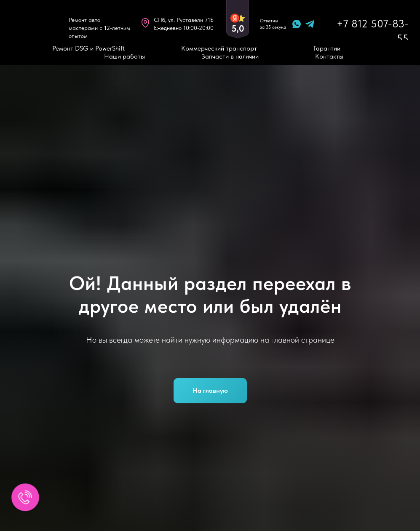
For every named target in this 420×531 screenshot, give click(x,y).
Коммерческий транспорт (219, 48)
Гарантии (327, 48)
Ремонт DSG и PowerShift (88, 48)
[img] (35, 24)
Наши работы (124, 56)
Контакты (329, 56)
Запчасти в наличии (230, 56)
